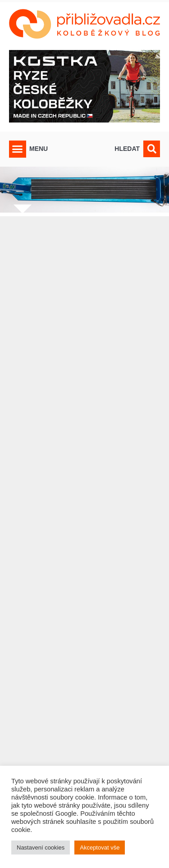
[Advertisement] (84, 524)
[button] (18, 149)
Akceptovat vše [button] (100, 848)
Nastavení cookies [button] (41, 848)
